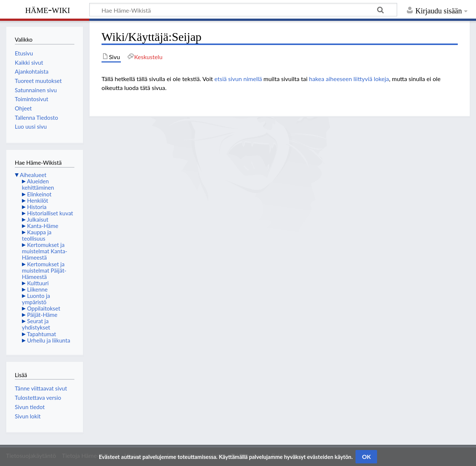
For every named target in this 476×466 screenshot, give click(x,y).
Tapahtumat (41, 334)
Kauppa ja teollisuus (37, 235)
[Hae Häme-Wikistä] (243, 10)
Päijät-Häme (42, 315)
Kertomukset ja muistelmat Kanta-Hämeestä (45, 251)
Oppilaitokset (44, 308)
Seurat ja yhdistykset (36, 324)
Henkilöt (38, 200)
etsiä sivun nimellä (238, 79)
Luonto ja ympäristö (36, 299)
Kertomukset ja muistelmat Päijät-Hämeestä (44, 270)
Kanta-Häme (43, 226)
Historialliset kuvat (50, 213)
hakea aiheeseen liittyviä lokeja (349, 79)
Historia (37, 207)
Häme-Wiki (48, 9)
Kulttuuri (38, 283)
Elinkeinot (39, 194)
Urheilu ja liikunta (49, 340)
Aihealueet (33, 175)
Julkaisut (38, 219)
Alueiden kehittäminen (38, 184)
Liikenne (37, 289)
